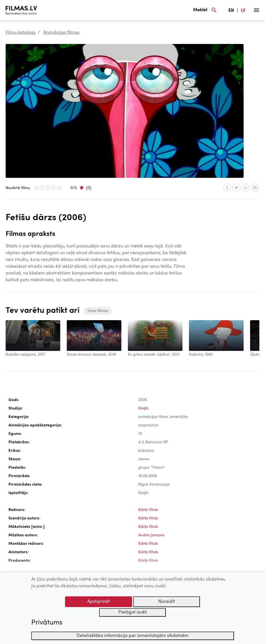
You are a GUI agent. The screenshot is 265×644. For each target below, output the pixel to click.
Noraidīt (167, 602)
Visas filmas (98, 311)
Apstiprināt (99, 602)
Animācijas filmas (61, 33)
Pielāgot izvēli (133, 612)
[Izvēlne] (257, 10)
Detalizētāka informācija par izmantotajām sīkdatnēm (132, 636)
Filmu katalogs (21, 33)
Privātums (47, 623)
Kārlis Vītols (148, 510)
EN (231, 11)
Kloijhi (143, 408)
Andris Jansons (151, 535)
